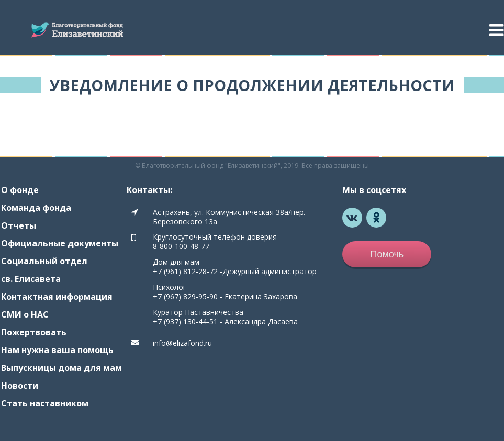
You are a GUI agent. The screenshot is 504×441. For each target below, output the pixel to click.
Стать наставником (45, 403)
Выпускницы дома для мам (61, 368)
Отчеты (19, 225)
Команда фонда (36, 208)
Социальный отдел (44, 261)
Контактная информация (57, 297)
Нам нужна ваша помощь (57, 350)
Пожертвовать (34, 332)
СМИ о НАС (25, 314)
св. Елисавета (31, 279)
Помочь (387, 254)
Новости (20, 386)
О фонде (20, 190)
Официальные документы (60, 243)
